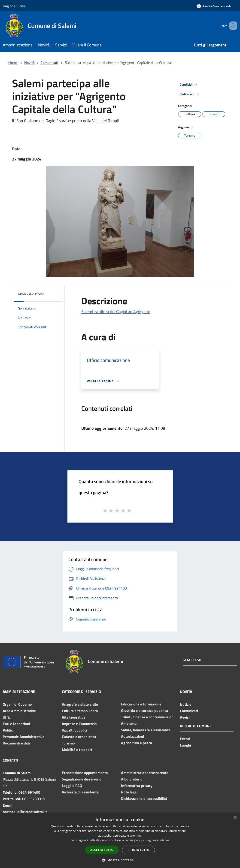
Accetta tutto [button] (102, 850)
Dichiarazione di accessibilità (144, 798)
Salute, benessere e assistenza (146, 730)
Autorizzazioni (132, 736)
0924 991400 (29, 792)
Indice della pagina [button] (31, 294)
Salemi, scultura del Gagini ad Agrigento (116, 312)
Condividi (189, 85)
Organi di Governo (17, 704)
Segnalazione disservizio (82, 779)
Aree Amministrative (19, 711)
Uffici (7, 717)
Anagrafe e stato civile (80, 704)
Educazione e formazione (141, 704)
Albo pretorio (132, 779)
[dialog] (120, 840)
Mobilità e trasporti (78, 750)
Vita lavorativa (74, 717)
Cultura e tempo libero (80, 711)
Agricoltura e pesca (137, 743)
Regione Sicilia (14, 6)
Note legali (130, 792)
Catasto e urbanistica (79, 737)
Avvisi (185, 717)
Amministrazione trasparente (145, 773)
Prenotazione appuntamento (85, 773)
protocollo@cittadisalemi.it (25, 812)
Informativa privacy (137, 786)
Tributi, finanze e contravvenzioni (148, 717)
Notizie (186, 704)
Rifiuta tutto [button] (138, 850)
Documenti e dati (16, 743)
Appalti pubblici (74, 730)
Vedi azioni (190, 94)
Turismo (68, 743)
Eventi (185, 739)
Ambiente (129, 723)
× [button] (235, 818)
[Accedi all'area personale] (214, 6)
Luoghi (185, 745)
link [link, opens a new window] (167, 840)
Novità (29, 63)
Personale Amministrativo (24, 737)
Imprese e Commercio (79, 724)
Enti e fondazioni (16, 724)
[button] (120, 860)
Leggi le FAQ (72, 786)
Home (13, 63)
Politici (8, 730)
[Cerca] (232, 26)
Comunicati (49, 63)
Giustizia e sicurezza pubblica (144, 711)
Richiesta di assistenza (80, 792)
